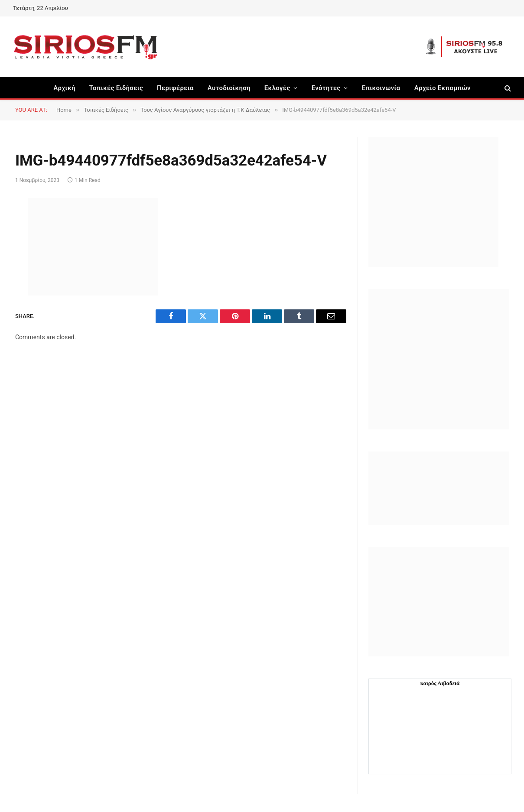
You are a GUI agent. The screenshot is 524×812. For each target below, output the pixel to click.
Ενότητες (326, 88)
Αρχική (64, 88)
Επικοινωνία (381, 88)
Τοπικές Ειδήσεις (116, 88)
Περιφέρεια (175, 88)
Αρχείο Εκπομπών (443, 88)
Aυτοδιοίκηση (229, 88)
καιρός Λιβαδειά (440, 683)
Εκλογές (277, 88)
